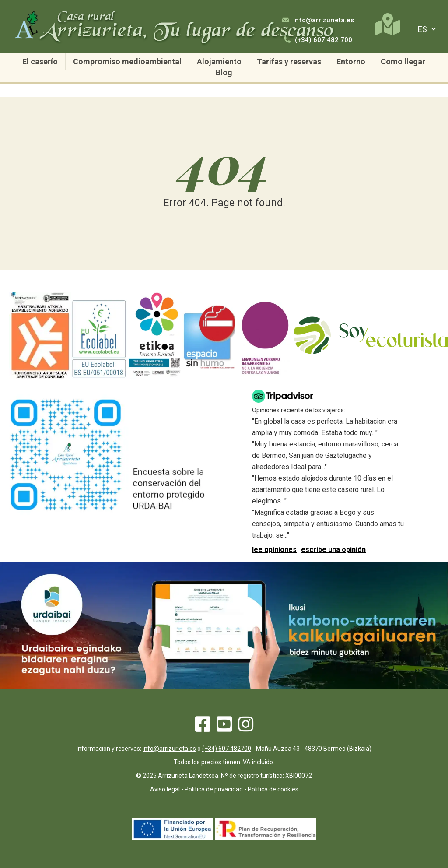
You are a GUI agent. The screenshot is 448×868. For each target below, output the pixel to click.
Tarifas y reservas (289, 61)
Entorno (351, 61)
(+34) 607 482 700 (318, 40)
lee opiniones (274, 550)
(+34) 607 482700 (227, 749)
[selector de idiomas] (425, 29)
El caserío (40, 61)
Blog (224, 72)
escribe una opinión (333, 550)
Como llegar (403, 61)
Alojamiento (219, 61)
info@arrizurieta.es (318, 20)
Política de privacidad (214, 789)
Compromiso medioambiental (127, 61)
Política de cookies (273, 789)
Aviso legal (165, 789)
